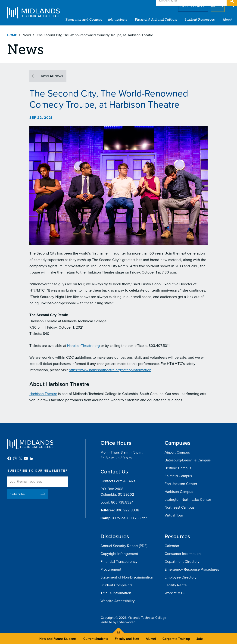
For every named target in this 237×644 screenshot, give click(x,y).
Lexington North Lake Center (188, 500)
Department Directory (182, 562)
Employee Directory (181, 577)
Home (12, 35)
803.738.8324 (122, 502)
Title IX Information (116, 593)
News (27, 35)
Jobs (200, 639)
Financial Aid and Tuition (156, 20)
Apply (215, 4)
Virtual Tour (174, 515)
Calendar (172, 546)
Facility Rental (176, 585)
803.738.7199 (138, 518)
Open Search (231, 4)
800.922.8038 (127, 510)
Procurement (111, 569)
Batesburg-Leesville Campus (188, 460)
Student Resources (200, 20)
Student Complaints (116, 585)
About (228, 20)
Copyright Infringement (119, 554)
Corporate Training (176, 639)
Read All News (52, 76)
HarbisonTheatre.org (83, 346)
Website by (118, 622)
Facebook (9, 458)
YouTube (26, 458)
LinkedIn (31, 458)
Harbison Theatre (43, 394)
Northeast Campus (179, 507)
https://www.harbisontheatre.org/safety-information (110, 370)
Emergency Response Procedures (192, 569)
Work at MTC (175, 593)
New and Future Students (58, 639)
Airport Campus (177, 452)
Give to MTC (186, 4)
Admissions (117, 20)
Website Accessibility (118, 601)
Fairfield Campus (178, 476)
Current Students (96, 639)
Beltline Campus (178, 468)
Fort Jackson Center (181, 484)
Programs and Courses (84, 20)
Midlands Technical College (33, 13)
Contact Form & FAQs (118, 481)
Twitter (20, 458)
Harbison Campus (179, 492)
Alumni (151, 639)
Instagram (15, 458)
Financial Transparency (119, 562)
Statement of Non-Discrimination (127, 577)
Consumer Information (183, 554)
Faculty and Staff (127, 639)
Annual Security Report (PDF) (124, 546)
